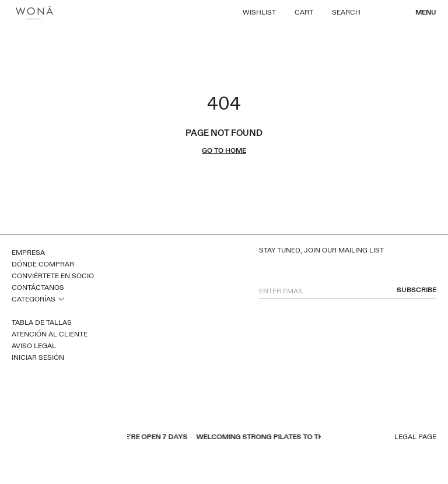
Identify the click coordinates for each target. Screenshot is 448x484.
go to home (224, 151)
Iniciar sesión (38, 357)
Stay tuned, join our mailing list (321, 250)
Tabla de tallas (42, 322)
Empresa (28, 252)
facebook (17, 438)
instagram (62, 438)
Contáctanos (38, 287)
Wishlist (259, 12)
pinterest (47, 438)
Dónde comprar (43, 264)
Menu (426, 12)
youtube (32, 438)
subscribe (416, 290)
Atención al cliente (50, 334)
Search (346, 12)
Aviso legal (34, 346)
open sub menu (61, 299)
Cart (304, 12)
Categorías (34, 299)
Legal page (415, 437)
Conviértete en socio (53, 276)
